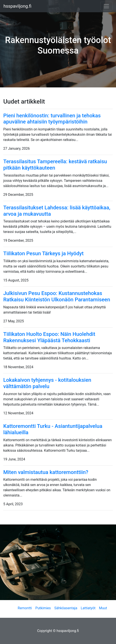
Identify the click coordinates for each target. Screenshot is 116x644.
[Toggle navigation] (106, 6)
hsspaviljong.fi (17, 6)
